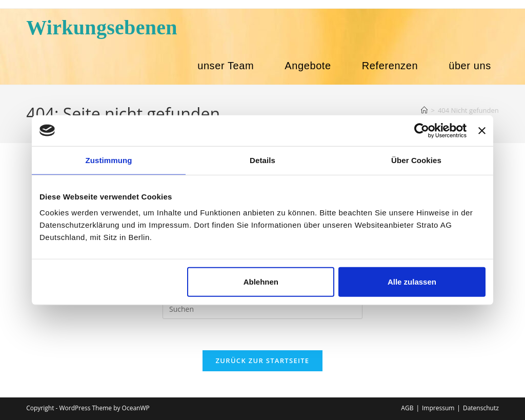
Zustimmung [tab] (109, 160)
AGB (407, 408)
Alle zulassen (412, 282)
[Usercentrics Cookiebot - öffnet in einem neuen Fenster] (422, 130)
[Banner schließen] (482, 130)
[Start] (424, 110)
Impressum (438, 408)
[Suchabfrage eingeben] (262, 309)
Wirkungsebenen (102, 27)
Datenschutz (481, 408)
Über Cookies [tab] (416, 160)
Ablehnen (261, 282)
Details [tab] (262, 160)
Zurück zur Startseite (263, 361)
